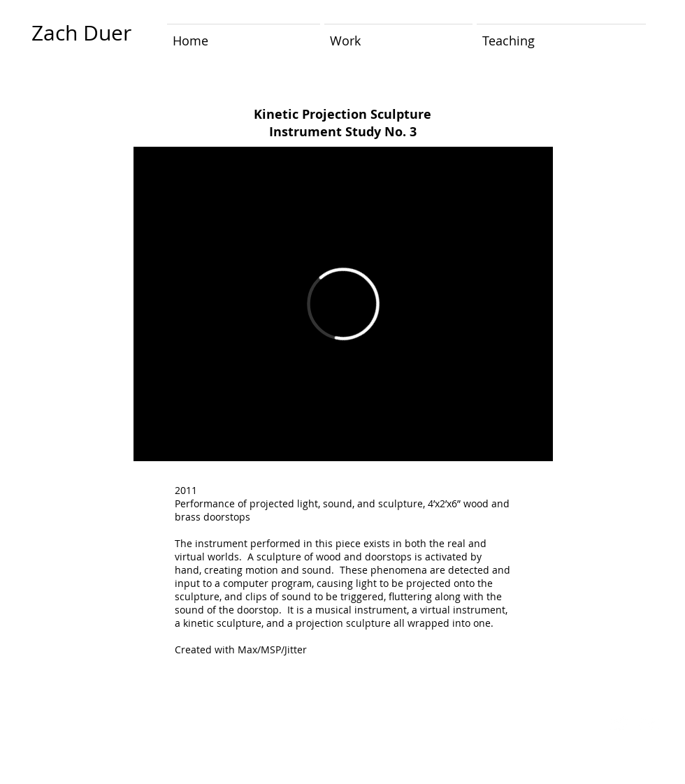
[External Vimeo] (343, 304)
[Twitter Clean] (619, 724)
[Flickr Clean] (649, 724)
